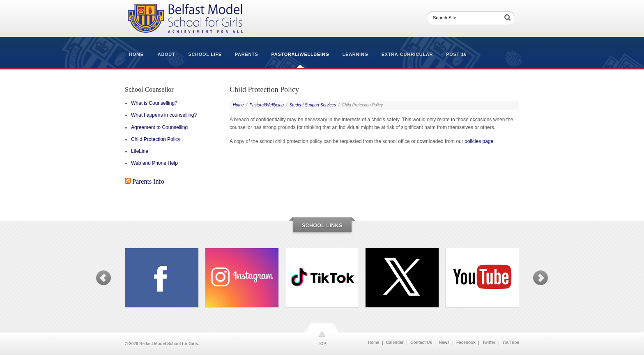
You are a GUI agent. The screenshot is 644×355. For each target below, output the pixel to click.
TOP (322, 344)
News (444, 343)
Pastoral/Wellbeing (300, 54)
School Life (205, 54)
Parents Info (148, 181)
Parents (247, 54)
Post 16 (456, 54)
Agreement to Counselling (159, 127)
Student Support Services (313, 105)
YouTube (511, 343)
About (167, 54)
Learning (355, 54)
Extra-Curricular (407, 54)
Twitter (489, 343)
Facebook (466, 343)
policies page (479, 141)
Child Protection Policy (156, 139)
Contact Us (421, 343)
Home (136, 54)
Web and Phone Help (154, 163)
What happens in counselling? (164, 115)
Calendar (395, 343)
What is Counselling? (154, 103)
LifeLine (140, 151)
